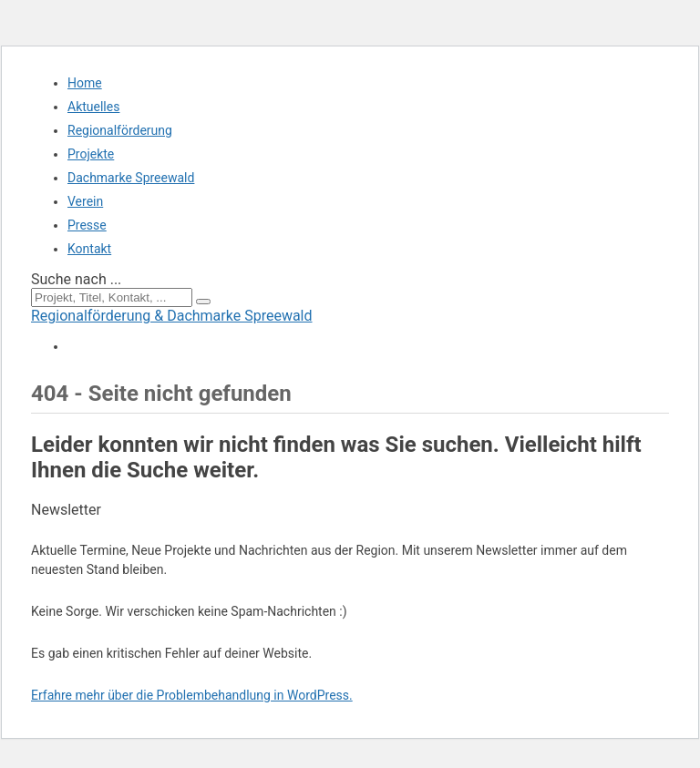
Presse (87, 225)
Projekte (91, 154)
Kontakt (89, 249)
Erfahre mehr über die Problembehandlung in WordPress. (192, 695)
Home (85, 83)
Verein (85, 201)
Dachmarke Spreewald (131, 178)
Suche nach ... (76, 279)
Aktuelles (93, 107)
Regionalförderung (120, 130)
